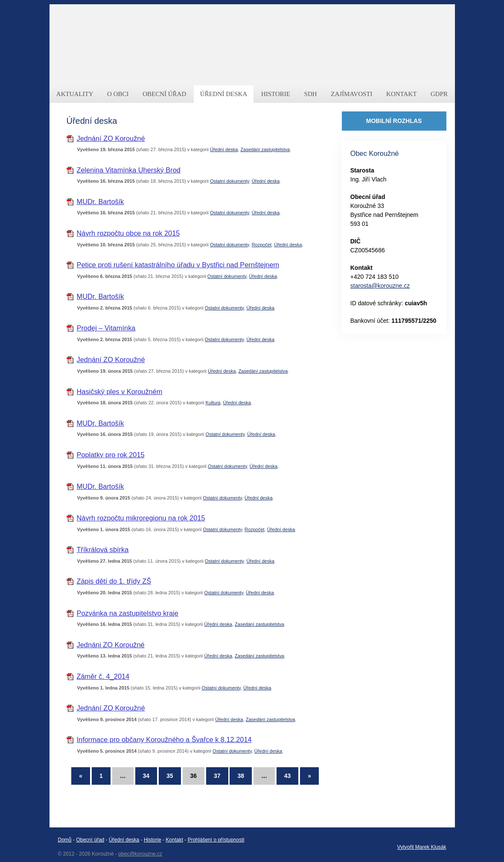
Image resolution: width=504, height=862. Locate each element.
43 (288, 776)
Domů (65, 840)
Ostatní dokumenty (230, 181)
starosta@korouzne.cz (380, 286)
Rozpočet (262, 245)
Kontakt (174, 840)
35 (170, 776)
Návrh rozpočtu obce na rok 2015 (128, 233)
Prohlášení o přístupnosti (216, 840)
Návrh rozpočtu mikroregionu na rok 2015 (141, 518)
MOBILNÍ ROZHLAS (394, 121)
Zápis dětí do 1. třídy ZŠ (114, 581)
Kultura (213, 403)
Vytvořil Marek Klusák (422, 847)
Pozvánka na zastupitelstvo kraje (128, 613)
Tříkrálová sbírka (103, 549)
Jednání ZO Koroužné (111, 138)
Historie (153, 840)
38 (241, 776)
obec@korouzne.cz (140, 854)
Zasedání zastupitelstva (265, 149)
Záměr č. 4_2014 (103, 676)
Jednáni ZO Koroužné (111, 645)
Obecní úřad (90, 840)
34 (146, 776)
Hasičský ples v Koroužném (120, 392)
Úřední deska (224, 149)
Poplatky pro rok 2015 (111, 455)
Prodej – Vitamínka (106, 328)
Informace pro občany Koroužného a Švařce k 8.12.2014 (164, 739)
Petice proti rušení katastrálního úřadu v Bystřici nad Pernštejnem (178, 265)
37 (217, 776)
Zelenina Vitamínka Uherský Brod (129, 170)
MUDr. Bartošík (101, 202)
